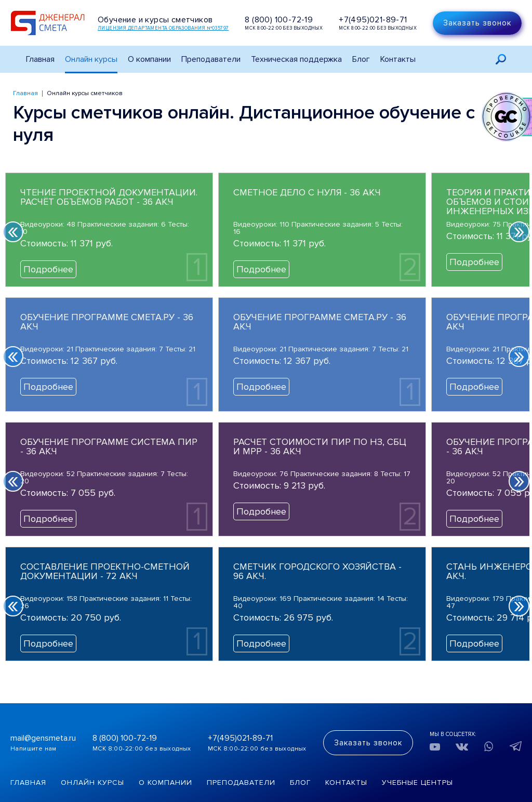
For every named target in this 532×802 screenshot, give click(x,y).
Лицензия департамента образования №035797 (163, 28)
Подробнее (48, 269)
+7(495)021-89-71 (373, 20)
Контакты (398, 59)
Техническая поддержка (296, 59)
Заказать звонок (477, 23)
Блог (361, 59)
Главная (40, 59)
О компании (165, 783)
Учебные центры (417, 783)
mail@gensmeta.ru (43, 738)
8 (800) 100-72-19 (279, 20)
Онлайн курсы (91, 59)
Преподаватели (211, 59)
